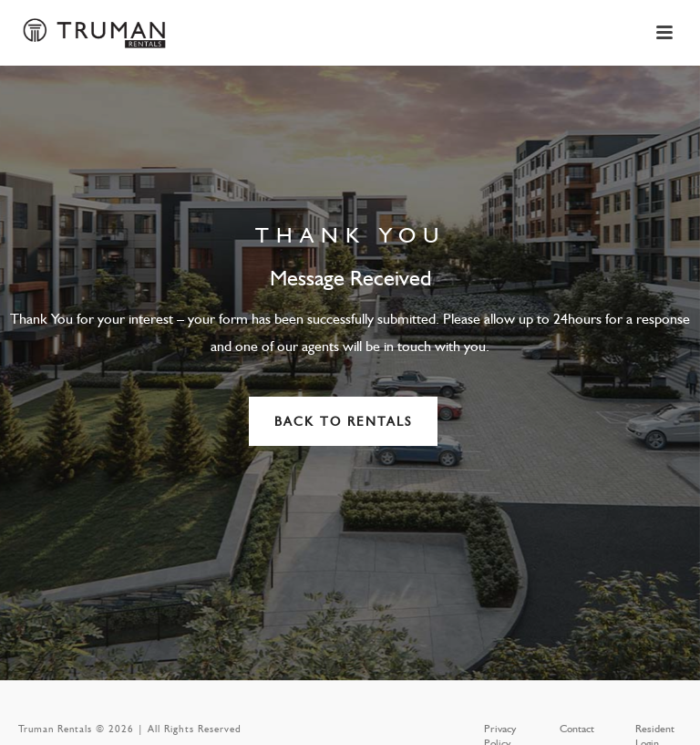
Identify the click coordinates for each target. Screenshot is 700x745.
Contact (577, 729)
